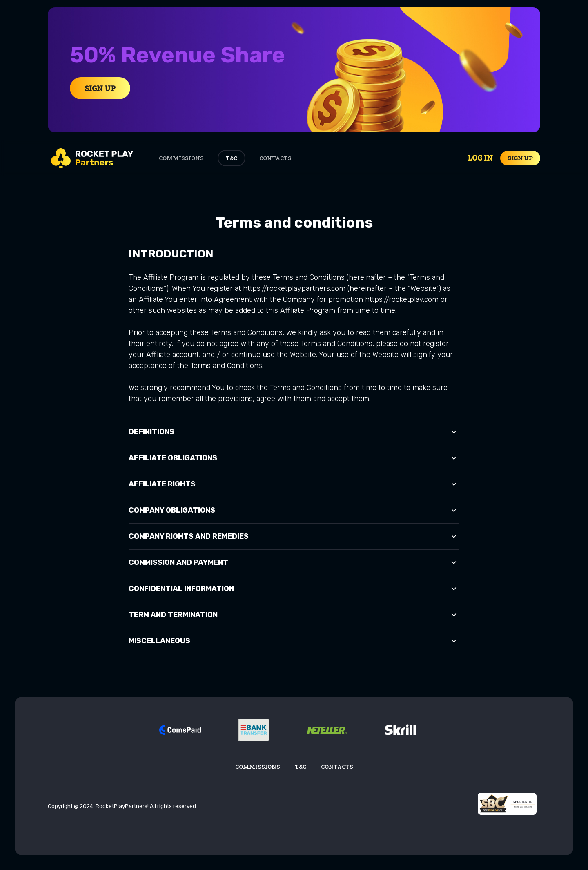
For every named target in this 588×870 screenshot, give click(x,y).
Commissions (181, 158)
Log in (480, 158)
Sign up (520, 158)
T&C (232, 158)
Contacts (275, 158)
